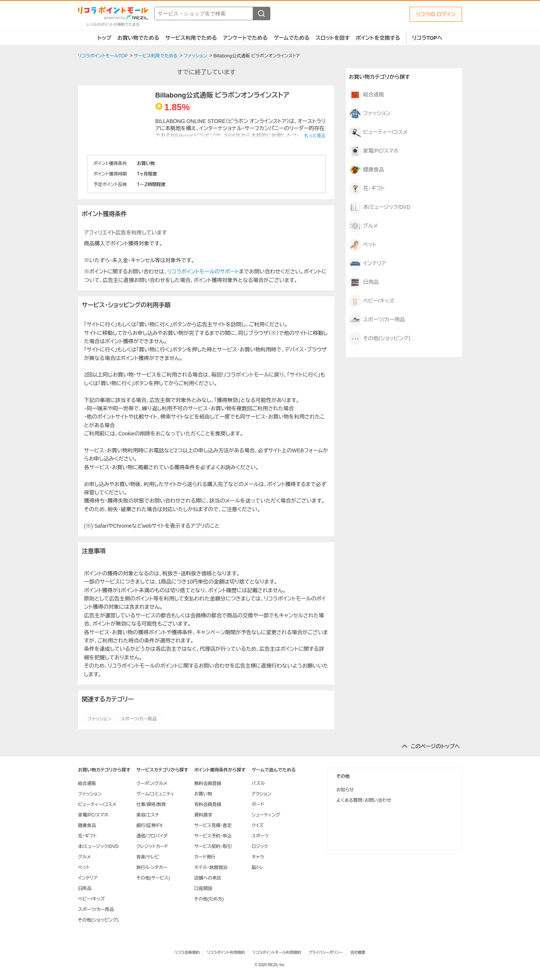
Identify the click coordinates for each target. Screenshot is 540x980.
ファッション (99, 719)
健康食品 (366, 170)
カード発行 (205, 857)
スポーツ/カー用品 (139, 719)
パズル (258, 783)
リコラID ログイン (436, 14)
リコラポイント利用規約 (226, 952)
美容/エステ (148, 815)
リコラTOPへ (427, 38)
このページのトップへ (435, 746)
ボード (258, 804)
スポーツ (260, 836)
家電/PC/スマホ (374, 151)
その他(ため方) (209, 899)
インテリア (367, 264)
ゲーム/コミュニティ (155, 794)
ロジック (260, 846)
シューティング (266, 815)
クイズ (258, 825)
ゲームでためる (292, 38)
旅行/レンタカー (152, 867)
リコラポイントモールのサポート (203, 272)
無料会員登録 (208, 783)
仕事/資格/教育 (151, 804)
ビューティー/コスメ (378, 132)
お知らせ (345, 790)
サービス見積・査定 (213, 825)
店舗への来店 (208, 878)
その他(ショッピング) (379, 339)
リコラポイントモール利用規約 (277, 952)
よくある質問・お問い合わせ (364, 800)
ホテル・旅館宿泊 (211, 867)
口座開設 (203, 888)
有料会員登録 (208, 804)
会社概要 (358, 952)
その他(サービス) (153, 878)
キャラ (258, 857)
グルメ (363, 226)
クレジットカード (152, 846)
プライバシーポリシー (326, 952)
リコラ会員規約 (187, 952)
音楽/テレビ (148, 857)
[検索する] (261, 14)
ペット (363, 245)
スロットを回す (332, 38)
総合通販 (366, 95)
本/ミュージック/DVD (379, 207)
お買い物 (203, 794)
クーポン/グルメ (152, 783)
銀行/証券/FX (150, 825)
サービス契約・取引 (213, 846)
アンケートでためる (245, 38)
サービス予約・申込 (213, 836)
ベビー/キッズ (371, 301)
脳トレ (258, 867)
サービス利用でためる (191, 38)
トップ (104, 38)
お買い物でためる (138, 38)
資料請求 (203, 815)
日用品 (364, 282)
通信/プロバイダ (152, 836)
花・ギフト (367, 189)
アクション (262, 794)
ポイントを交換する (378, 38)
